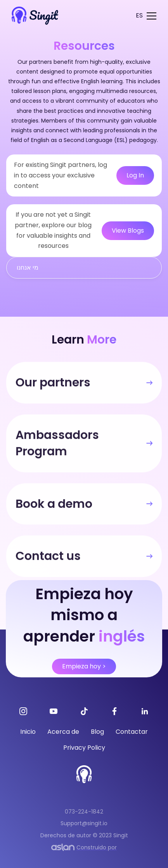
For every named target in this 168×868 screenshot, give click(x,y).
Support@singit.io (84, 823)
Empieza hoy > (84, 666)
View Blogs (128, 231)
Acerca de (63, 732)
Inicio (28, 732)
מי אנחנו (28, 267)
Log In (135, 175)
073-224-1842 (84, 812)
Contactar (132, 732)
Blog (97, 732)
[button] (139, 16)
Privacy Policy (84, 748)
